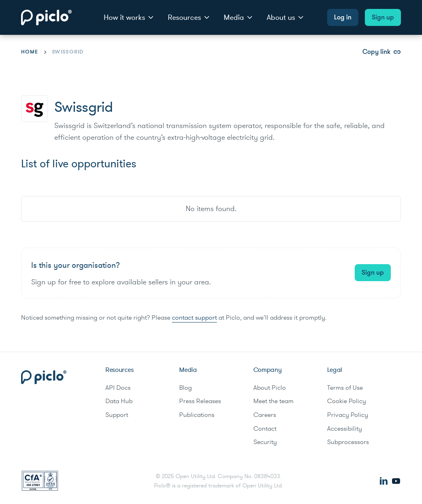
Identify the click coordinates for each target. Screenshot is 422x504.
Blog (185, 388)
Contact (265, 429)
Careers (265, 415)
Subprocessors (348, 442)
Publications (197, 415)
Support (117, 415)
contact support (194, 318)
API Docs (118, 388)
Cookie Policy (347, 401)
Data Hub (119, 401)
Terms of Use (345, 388)
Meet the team (273, 401)
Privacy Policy (348, 415)
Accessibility (345, 429)
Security (265, 442)
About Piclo (270, 388)
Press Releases (200, 401)
